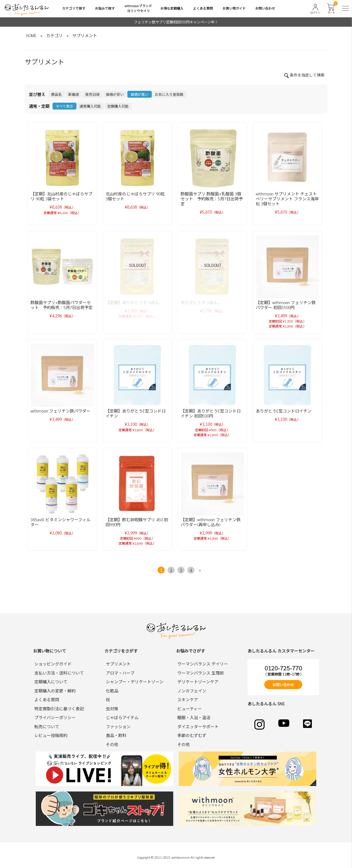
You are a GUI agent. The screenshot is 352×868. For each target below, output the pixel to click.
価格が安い (115, 94)
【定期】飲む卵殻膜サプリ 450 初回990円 (137, 522)
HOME (31, 35)
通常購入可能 (90, 106)
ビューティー (190, 709)
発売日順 (92, 94)
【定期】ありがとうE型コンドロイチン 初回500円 (211, 413)
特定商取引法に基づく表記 (59, 709)
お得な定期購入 (172, 8)
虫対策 (112, 709)
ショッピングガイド (53, 664)
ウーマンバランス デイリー (203, 664)
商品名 (57, 94)
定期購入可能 (118, 106)
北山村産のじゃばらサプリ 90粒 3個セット (137, 196)
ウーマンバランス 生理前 (201, 673)
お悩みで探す (105, 8)
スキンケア (188, 699)
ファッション (118, 726)
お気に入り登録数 (169, 94)
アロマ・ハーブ (120, 673)
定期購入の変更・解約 (55, 691)
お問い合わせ (265, 8)
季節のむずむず (192, 735)
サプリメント (85, 35)
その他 (112, 744)
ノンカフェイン (192, 691)
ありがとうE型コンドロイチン (284, 411)
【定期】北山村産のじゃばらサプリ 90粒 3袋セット (61, 196)
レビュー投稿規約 (51, 735)
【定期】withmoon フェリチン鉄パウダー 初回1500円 (286, 305)
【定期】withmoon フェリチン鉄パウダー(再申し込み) (211, 522)
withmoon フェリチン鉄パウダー (61, 411)
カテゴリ (54, 35)
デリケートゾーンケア (198, 682)
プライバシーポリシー (55, 717)
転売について (47, 726)
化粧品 (112, 691)
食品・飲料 (116, 735)
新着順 (74, 94)
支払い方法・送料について (59, 673)
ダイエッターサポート (198, 726)
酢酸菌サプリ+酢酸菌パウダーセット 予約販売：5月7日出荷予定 (62, 305)
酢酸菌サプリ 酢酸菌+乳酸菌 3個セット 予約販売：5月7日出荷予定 (212, 199)
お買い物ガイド (234, 8)
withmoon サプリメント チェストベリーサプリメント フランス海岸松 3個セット (287, 199)
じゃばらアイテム (122, 717)
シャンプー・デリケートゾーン (135, 682)
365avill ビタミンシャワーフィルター (61, 522)
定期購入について (51, 682)
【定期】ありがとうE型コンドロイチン (136, 413)
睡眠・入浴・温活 (194, 717)
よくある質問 (203, 8)
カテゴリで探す (74, 8)
